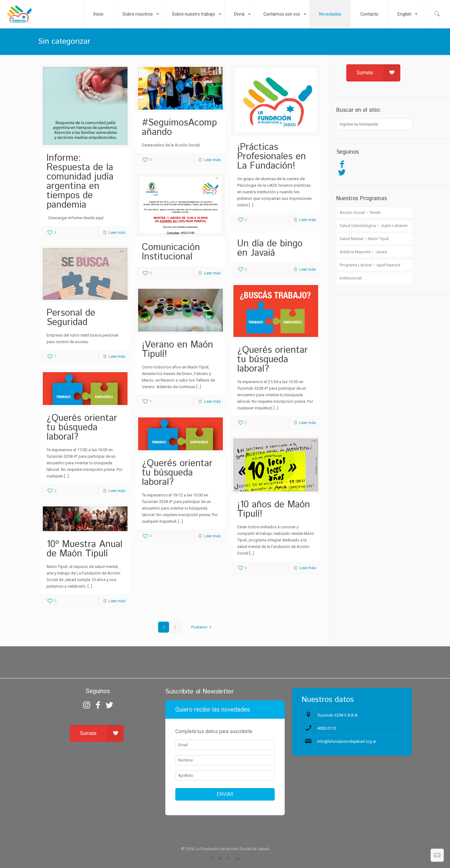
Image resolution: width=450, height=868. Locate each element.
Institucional (351, 278)
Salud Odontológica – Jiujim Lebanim (374, 226)
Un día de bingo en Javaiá (270, 248)
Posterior (202, 627)
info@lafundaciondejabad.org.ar (347, 741)
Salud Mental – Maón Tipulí (364, 239)
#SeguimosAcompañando (179, 128)
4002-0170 (327, 728)
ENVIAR (225, 794)
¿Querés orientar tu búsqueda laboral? (272, 360)
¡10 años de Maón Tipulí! (274, 509)
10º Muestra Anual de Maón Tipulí (85, 549)
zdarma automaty (225, 654)
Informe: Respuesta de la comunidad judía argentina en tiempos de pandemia (80, 182)
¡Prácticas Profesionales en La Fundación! (272, 157)
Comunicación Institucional (171, 252)
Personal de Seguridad (71, 318)
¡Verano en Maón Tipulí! (177, 350)
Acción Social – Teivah (360, 212)
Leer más (117, 232)
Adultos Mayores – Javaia (363, 252)
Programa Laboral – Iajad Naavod (370, 265)
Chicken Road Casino (225, 666)
